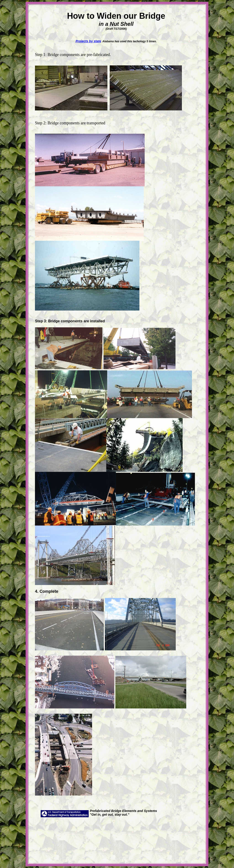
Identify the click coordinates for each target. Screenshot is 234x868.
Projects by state (88, 41)
